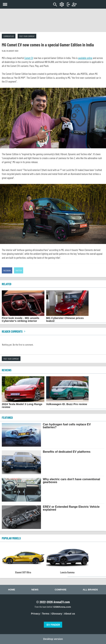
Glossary (57, 614)
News (35, 590)
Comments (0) (9, 36)
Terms (46, 614)
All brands (90, 590)
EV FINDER (53, 625)
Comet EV (29, 58)
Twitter (19, 270)
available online (85, 58)
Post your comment (27, 36)
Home (12, 590)
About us (70, 614)
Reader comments (14, 331)
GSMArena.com (62, 607)
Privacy (36, 614)
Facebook (7, 270)
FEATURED (7, 417)
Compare (60, 590)
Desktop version (53, 639)
